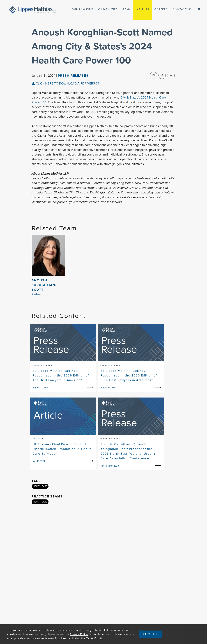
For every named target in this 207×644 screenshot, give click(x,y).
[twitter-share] (171, 76)
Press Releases (73, 76)
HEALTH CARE (40, 486)
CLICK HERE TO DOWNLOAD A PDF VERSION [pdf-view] (66, 83)
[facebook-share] (162, 75)
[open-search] (199, 9)
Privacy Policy (79, 634)
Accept (150, 634)
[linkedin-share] (153, 75)
